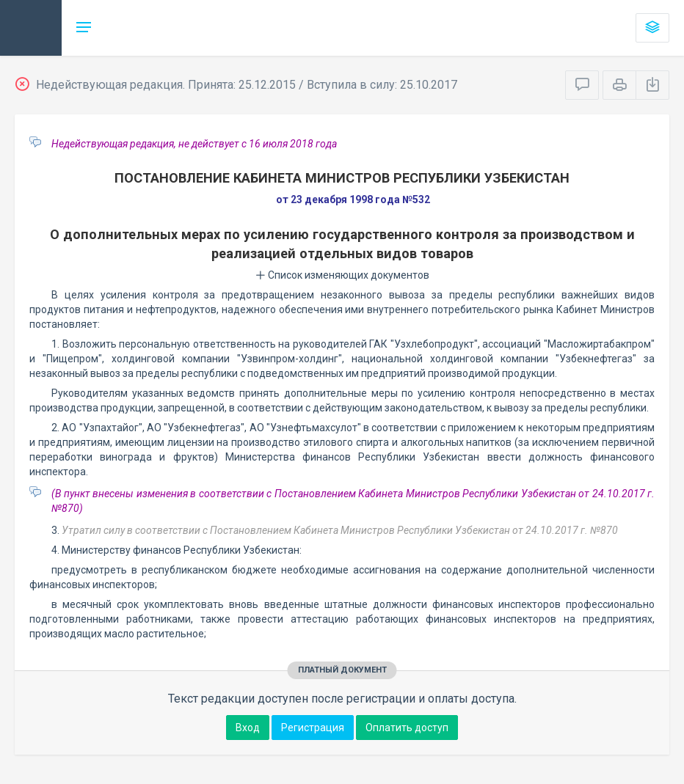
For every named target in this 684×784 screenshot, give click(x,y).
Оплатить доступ (407, 728)
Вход (248, 728)
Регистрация (313, 728)
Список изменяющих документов (342, 275)
